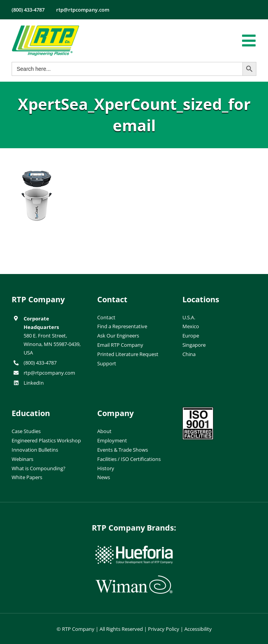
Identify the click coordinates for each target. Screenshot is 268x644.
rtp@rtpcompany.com (49, 373)
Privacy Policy (164, 629)
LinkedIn (34, 383)
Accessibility (198, 629)
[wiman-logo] (134, 579)
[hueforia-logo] (134, 549)
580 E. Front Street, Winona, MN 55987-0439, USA (52, 344)
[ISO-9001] (198, 410)
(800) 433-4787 (40, 363)
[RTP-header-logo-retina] (46, 28)
